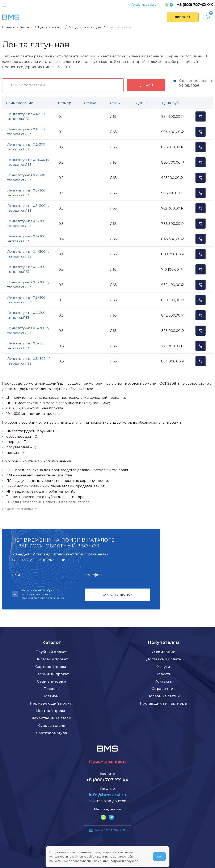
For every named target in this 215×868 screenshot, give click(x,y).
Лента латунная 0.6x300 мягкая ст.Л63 (26, 315)
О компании (164, 652)
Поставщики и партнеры (164, 703)
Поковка (52, 689)
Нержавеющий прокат (51, 703)
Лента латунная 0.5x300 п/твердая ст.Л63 (28, 285)
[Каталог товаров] (4, 5)
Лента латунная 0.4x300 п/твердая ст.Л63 (28, 254)
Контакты (163, 681)
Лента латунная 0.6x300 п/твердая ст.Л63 (28, 331)
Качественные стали (51, 718)
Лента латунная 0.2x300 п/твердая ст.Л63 (28, 162)
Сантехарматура (52, 733)
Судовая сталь (52, 726)
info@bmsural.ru (143, 5)
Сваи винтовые (52, 681)
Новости (163, 674)
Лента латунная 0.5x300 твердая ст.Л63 (26, 300)
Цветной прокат (51, 711)
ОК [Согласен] (159, 856)
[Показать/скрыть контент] (107, 509)
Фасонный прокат (52, 674)
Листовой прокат (52, 659)
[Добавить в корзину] (201, 116)
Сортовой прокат (52, 667)
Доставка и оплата (164, 659)
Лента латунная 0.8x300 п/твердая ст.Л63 (28, 361)
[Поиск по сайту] (183, 17)
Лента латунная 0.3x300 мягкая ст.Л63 (26, 193)
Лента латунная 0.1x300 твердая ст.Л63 (26, 132)
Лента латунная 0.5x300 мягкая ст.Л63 (26, 269)
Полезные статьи (163, 696)
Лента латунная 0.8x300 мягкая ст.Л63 (26, 346)
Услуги (164, 667)
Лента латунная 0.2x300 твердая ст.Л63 (26, 178)
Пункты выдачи (107, 762)
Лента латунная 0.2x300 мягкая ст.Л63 (26, 147)
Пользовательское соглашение (43, 598)
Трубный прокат (52, 652)
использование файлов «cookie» (73, 856)
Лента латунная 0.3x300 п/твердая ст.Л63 (28, 208)
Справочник (163, 689)
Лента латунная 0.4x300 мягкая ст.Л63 (26, 239)
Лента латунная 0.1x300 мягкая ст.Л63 (26, 116)
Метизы (51, 696)
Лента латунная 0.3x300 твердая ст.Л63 (26, 223)
